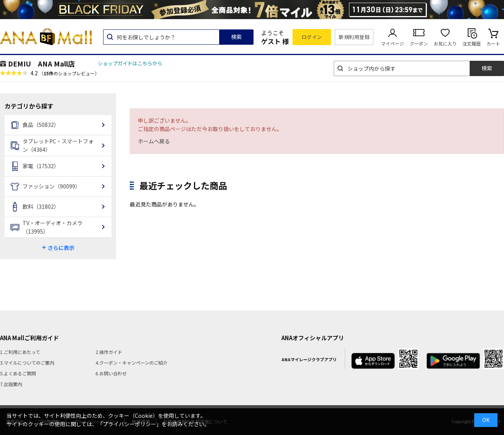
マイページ (393, 43)
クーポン (419, 43)
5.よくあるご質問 (18, 373)
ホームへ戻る (154, 141)
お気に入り (445, 43)
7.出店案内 (11, 384)
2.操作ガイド (109, 352)
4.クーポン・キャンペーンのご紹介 (132, 363)
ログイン (312, 37)
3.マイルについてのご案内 (27, 363)
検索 (236, 37)
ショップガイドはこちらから (130, 63)
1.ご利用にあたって (20, 352)
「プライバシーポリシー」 (129, 424)
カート (493, 43)
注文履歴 (472, 43)
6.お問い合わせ (111, 373)
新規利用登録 (354, 37)
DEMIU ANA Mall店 (41, 63)
